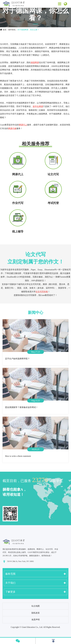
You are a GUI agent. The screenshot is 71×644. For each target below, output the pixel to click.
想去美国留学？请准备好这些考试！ (21, 407)
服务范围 (10, 574)
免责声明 (36, 620)
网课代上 (23, 125)
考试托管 (53, 203)
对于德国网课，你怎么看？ (28, 30)
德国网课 (35, 62)
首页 (5, 30)
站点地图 (36, 606)
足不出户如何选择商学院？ (17, 359)
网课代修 (12, 128)
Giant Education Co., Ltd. (32, 627)
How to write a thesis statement (18, 456)
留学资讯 (12, 30)
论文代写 (53, 174)
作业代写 (18, 203)
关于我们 (10, 583)
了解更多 (10, 592)
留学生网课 (38, 106)
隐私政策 (36, 613)
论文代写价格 (42, 292)
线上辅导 (18, 232)
